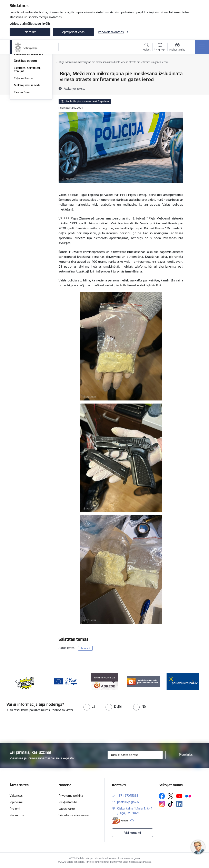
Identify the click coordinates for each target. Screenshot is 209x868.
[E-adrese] (120, 821)
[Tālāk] (193, 682)
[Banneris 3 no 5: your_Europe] (65, 681)
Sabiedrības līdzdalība (29, 102)
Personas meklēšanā (28, 88)
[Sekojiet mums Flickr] (188, 796)
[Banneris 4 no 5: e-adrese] (104, 681)
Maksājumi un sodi (27, 134)
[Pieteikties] (186, 755)
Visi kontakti (133, 833)
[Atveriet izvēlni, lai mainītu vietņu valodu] (160, 47)
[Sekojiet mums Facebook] (162, 796)
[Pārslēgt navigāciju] (202, 47)
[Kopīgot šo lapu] (194, 82)
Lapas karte (67, 809)
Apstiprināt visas (73, 32)
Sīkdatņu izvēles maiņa (74, 815)
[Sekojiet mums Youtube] (179, 796)
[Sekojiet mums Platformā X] (171, 796)
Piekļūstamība (68, 802)
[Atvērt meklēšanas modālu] (147, 47)
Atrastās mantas (25, 81)
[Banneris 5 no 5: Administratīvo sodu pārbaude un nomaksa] (144, 681)
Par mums (17, 815)
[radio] (89, 706)
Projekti (15, 809)
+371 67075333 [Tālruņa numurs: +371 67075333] (128, 796)
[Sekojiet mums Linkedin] (179, 804)
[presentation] (104, 728)
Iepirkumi (16, 802)
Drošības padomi (26, 109)
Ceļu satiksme (23, 127)
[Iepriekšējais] (16, 682)
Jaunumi (20, 74)
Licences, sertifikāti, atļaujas (27, 118)
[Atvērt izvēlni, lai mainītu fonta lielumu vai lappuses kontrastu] (177, 47)
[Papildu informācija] (132, 821)
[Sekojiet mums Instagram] (162, 804)
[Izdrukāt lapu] (194, 72)
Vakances (16, 796)
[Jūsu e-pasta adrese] (135, 755)
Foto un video (23, 95)
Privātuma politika (71, 796)
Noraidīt (30, 32)
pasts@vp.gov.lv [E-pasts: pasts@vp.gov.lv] (128, 802)
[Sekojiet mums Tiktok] (171, 804)
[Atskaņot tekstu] (75, 88)
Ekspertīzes (22, 141)
